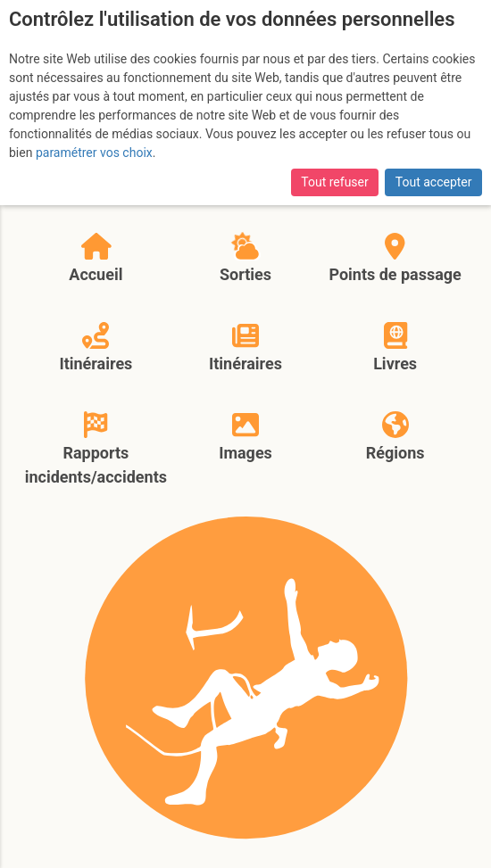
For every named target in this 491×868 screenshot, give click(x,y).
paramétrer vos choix (94, 153)
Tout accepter (434, 182)
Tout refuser (334, 182)
